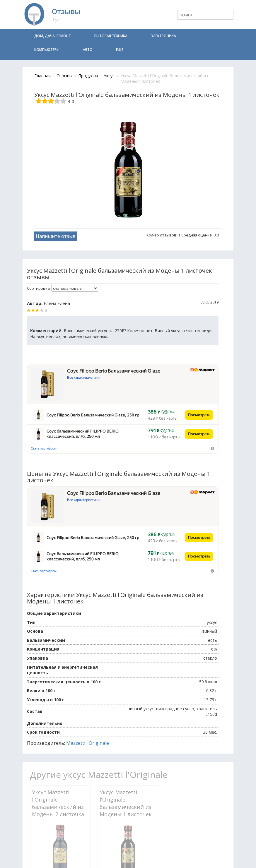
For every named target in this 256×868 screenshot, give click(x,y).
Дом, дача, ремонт (53, 36)
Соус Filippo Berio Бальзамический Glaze (114, 371)
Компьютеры (47, 50)
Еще (120, 50)
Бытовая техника (111, 36)
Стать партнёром (44, 409)
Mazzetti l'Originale (88, 664)
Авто (88, 50)
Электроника (163, 36)
